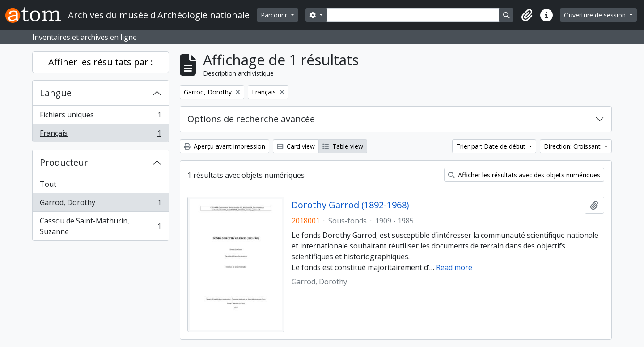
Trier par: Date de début (492, 146)
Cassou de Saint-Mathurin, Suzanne (100, 226)
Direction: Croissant (573, 146)
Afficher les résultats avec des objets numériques (524, 175)
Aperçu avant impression (225, 146)
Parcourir (275, 15)
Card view (296, 146)
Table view (343, 146)
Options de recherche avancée (251, 119)
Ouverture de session (596, 15)
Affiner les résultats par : (101, 62)
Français (100, 135)
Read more (454, 267)
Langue (56, 93)
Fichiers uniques (100, 117)
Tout (48, 184)
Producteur (64, 162)
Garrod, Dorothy (100, 204)
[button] (527, 15)
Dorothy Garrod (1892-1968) (350, 205)
